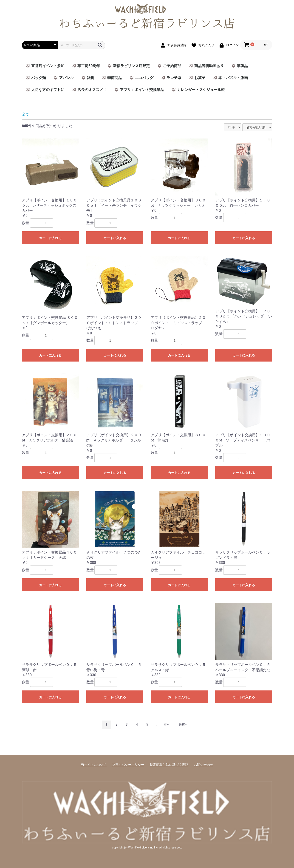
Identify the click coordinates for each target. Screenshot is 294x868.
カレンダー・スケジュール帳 (201, 90)
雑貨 (90, 78)
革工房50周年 (89, 66)
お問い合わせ (204, 765)
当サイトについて (94, 765)
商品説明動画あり (209, 66)
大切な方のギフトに (48, 90)
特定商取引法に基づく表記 (169, 765)
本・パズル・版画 (233, 78)
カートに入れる (50, 238)
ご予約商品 (172, 66)
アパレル (66, 78)
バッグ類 (39, 78)
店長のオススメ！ (92, 90)
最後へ (184, 724)
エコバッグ (144, 78)
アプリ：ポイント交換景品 (142, 90)
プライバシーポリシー (128, 765)
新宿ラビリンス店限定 (131, 66)
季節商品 (115, 78)
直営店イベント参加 (48, 66)
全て (25, 114)
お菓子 (200, 78)
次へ (167, 724)
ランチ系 (174, 78)
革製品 (242, 66)
